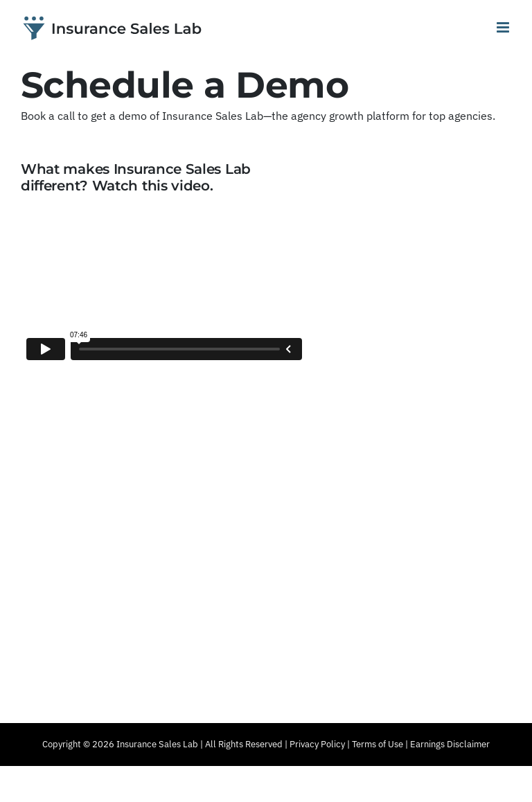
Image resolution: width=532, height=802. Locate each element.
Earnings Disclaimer (450, 744)
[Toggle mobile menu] (504, 27)
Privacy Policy (317, 744)
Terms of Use (378, 744)
